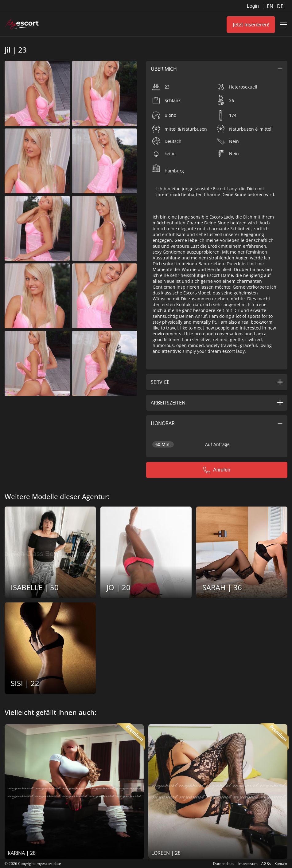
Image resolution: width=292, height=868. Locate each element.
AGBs (266, 864)
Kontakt (281, 864)
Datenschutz (224, 864)
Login (253, 6)
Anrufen (217, 470)
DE (280, 6)
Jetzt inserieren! (251, 25)
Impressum (248, 864)
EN (271, 6)
